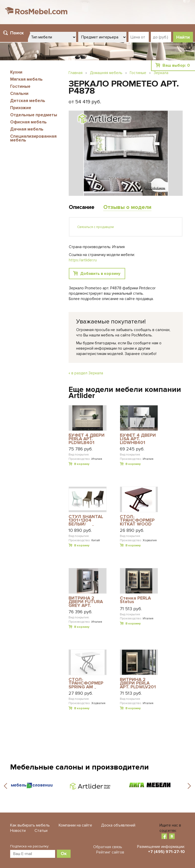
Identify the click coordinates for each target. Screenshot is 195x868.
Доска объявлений (118, 825)
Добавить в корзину (100, 274)
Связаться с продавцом (95, 227)
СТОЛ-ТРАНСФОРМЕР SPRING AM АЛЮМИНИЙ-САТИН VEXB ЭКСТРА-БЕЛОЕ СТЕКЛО (86, 683)
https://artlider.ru (83, 260)
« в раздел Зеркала (86, 373)
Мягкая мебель (26, 79)
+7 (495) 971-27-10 (166, 852)
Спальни (19, 94)
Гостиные (20, 86)
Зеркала (161, 73)
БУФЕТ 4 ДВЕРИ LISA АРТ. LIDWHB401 (138, 439)
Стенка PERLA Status (135, 600)
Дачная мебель (27, 129)
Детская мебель (28, 101)
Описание (82, 207)
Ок (64, 853)
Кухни (16, 72)
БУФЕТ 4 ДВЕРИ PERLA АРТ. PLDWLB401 (87, 439)
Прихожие (21, 108)
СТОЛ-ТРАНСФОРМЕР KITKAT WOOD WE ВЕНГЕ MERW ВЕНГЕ (138, 520)
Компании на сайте (75, 825)
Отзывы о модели (127, 207)
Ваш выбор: (176, 65)
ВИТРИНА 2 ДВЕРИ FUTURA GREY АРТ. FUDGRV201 (86, 602)
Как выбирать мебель (30, 825)
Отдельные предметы (34, 115)
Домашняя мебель (106, 73)
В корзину (82, 464)
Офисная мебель (28, 122)
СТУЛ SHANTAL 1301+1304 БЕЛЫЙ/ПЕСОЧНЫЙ (86, 520)
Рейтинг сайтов (110, 852)
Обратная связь (108, 847)
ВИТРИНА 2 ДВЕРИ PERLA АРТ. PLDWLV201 (138, 683)
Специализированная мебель (33, 138)
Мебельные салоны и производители (79, 767)
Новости (18, 831)
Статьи (41, 831)
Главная (76, 73)
